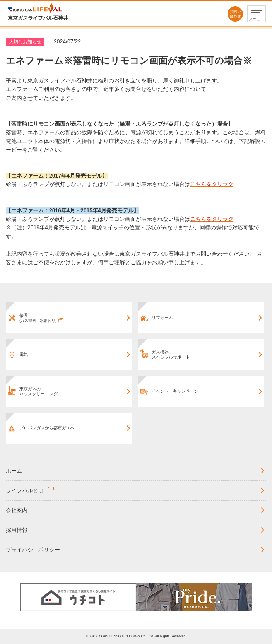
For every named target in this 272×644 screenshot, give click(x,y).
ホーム (14, 471)
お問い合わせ (235, 14)
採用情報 (17, 530)
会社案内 (17, 510)
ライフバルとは (25, 490)
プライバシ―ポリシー (33, 550)
